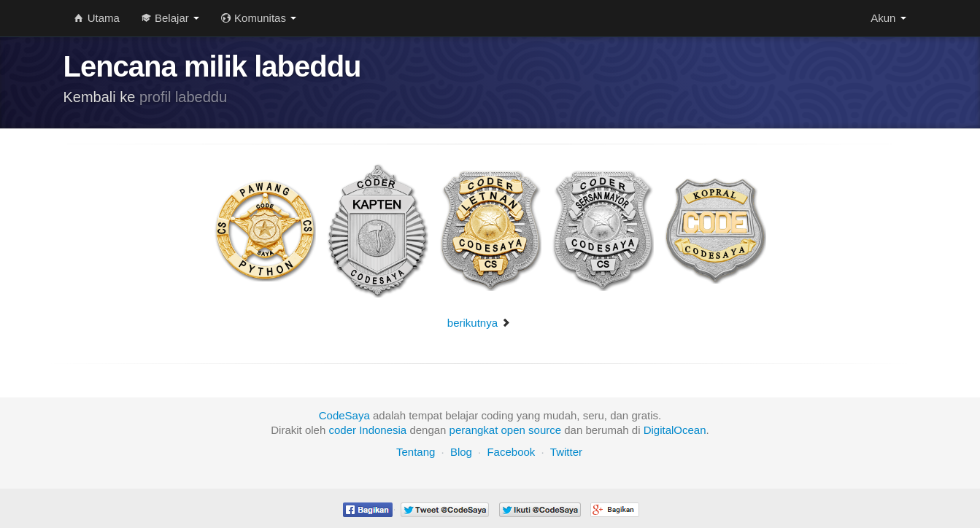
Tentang (416, 452)
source (545, 430)
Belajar (170, 18)
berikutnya (479, 323)
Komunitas (259, 18)
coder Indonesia (367, 430)
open (513, 430)
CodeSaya (344, 415)
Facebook (511, 452)
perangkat (474, 430)
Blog (461, 452)
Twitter (566, 452)
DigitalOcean (675, 430)
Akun (888, 18)
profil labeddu (183, 97)
